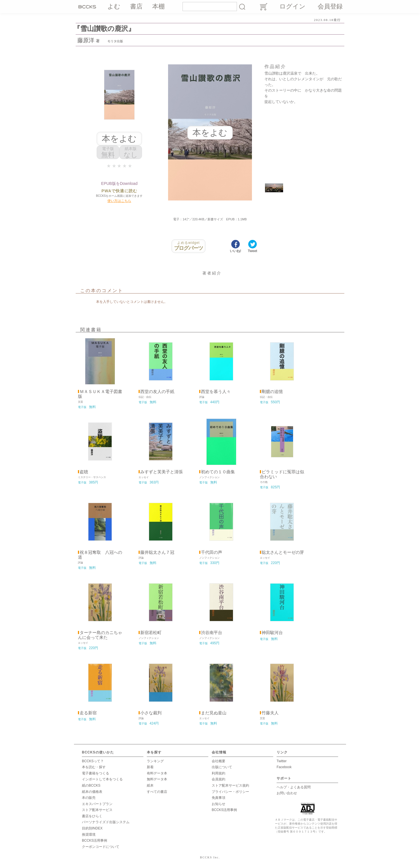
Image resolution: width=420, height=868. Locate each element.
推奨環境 (89, 835)
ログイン (292, 6)
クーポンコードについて (101, 847)
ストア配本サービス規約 (230, 785)
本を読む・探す (94, 767)
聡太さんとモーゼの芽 (283, 552)
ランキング (155, 761)
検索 (242, 7)
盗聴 (84, 472)
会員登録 (330, 6)
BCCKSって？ (93, 761)
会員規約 (219, 779)
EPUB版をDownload (119, 183)
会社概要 (219, 761)
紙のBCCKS (91, 785)
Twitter (282, 761)
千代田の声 (212, 552)
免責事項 (219, 798)
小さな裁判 (151, 713)
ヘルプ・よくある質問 (294, 787)
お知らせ (219, 804)
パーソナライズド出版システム (106, 822)
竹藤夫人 (270, 713)
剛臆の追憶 (272, 392)
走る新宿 (88, 713)
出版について (222, 767)
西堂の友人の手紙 (157, 392)
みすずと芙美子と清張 (162, 472)
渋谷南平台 (212, 633)
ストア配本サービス (97, 810)
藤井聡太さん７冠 (157, 552)
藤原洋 (86, 40)
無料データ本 (157, 779)
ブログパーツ (188, 246)
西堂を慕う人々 (216, 392)
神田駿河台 (272, 633)
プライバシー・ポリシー (230, 792)
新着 (150, 767)
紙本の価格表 (92, 792)
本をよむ (119, 139)
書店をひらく (92, 816)
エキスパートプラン (97, 804)
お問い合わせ (287, 793)
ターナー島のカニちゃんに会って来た (100, 635)
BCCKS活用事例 (95, 840)
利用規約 (219, 773)
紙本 (150, 785)
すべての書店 (157, 792)
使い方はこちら (119, 201)
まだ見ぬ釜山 (214, 713)
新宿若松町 (151, 633)
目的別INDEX (92, 828)
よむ (114, 6)
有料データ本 (157, 773)
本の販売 (89, 798)
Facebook (284, 767)
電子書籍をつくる (96, 773)
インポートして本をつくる (102, 779)
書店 (136, 6)
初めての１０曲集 (218, 472)
